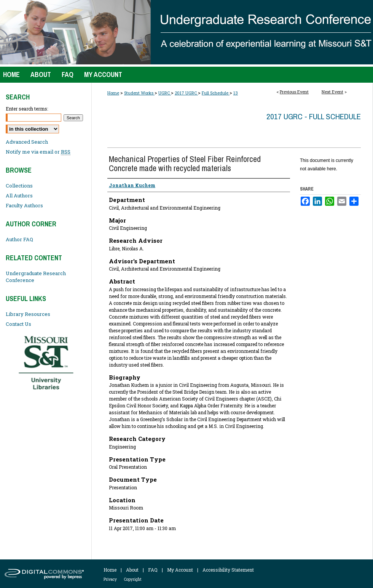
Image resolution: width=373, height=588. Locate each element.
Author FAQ (19, 239)
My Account (180, 570)
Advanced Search (27, 142)
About (132, 570)
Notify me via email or (38, 152)
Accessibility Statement (228, 570)
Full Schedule (216, 93)
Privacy (110, 579)
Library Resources (28, 314)
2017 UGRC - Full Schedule (314, 116)
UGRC (165, 93)
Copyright (133, 579)
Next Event (332, 92)
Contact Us (18, 324)
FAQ (153, 570)
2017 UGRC (186, 93)
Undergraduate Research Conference (36, 277)
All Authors (19, 195)
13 (236, 93)
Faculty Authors (24, 205)
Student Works (139, 93)
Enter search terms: (27, 109)
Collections (19, 186)
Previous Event (294, 92)
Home (113, 93)
